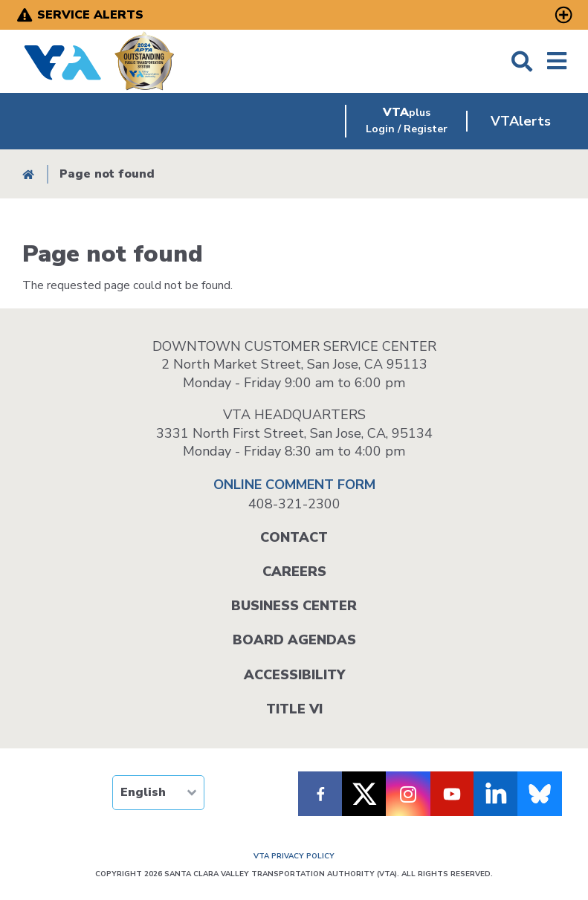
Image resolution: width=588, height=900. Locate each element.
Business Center (294, 606)
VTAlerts (521, 121)
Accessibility (294, 675)
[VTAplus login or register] (406, 121)
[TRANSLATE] (158, 793)
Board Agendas (294, 640)
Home (28, 174)
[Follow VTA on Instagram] (408, 794)
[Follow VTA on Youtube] (452, 794)
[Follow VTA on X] (364, 794)
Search (522, 61)
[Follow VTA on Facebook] (320, 794)
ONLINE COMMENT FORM (294, 485)
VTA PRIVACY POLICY (294, 856)
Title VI (294, 709)
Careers (294, 572)
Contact (294, 537)
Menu (557, 61)
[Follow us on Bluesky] (540, 794)
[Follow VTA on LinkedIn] (496, 794)
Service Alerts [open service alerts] (90, 15)
